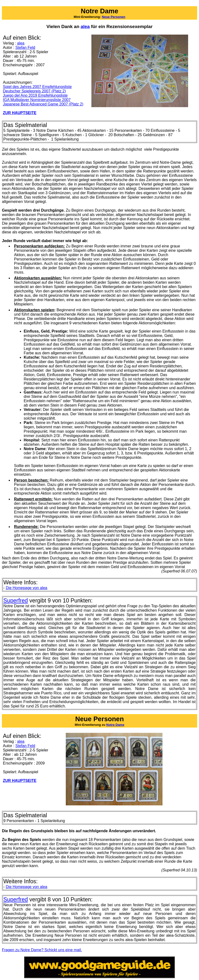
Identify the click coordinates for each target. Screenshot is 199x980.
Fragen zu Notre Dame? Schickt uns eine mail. (42, 950)
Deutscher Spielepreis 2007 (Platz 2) (34, 91)
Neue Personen (114, 17)
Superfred (16, 601)
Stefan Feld (25, 48)
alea (21, 43)
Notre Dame (115, 725)
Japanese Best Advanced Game (31, 104)
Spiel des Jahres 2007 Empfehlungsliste (37, 87)
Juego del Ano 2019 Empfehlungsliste (35, 95)
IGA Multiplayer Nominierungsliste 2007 (37, 100)
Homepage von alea (27, 588)
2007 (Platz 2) (71, 104)
